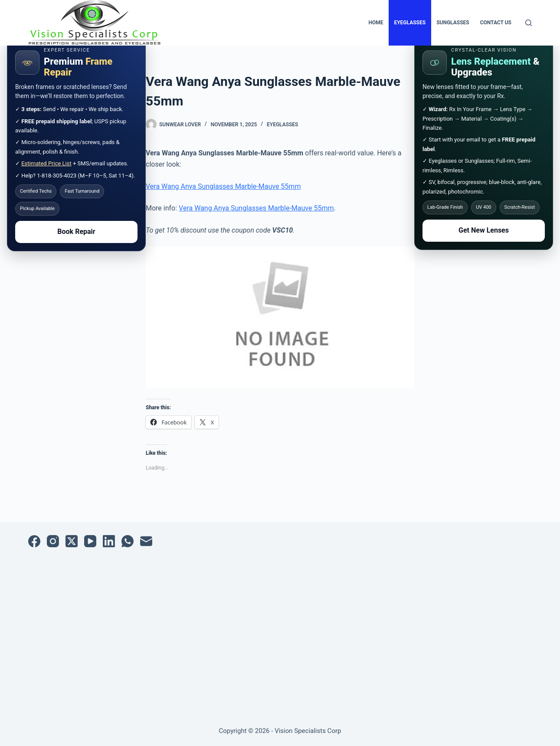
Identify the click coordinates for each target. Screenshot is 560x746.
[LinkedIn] (109, 541)
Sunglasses (453, 23)
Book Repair (76, 232)
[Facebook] (34, 541)
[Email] (146, 541)
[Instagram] (53, 541)
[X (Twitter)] (72, 541)
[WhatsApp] (128, 541)
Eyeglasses (410, 23)
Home (376, 23)
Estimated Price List (46, 163)
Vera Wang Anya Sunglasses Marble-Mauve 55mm (223, 186)
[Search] (529, 23)
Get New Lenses (484, 230)
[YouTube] (90, 541)
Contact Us (496, 23)
